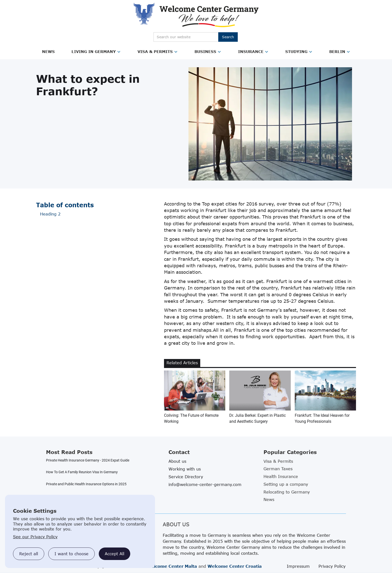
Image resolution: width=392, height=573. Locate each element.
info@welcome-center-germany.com (205, 484)
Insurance (251, 51)
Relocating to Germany (287, 492)
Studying (296, 51)
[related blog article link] (195, 397)
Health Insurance (281, 476)
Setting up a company (286, 484)
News (48, 51)
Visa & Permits (155, 51)
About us (177, 461)
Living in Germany (94, 51)
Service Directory (186, 477)
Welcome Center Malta (172, 566)
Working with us (185, 469)
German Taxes (278, 469)
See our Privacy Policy (35, 537)
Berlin (337, 51)
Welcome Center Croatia (235, 566)
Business (205, 51)
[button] (48, 52)
